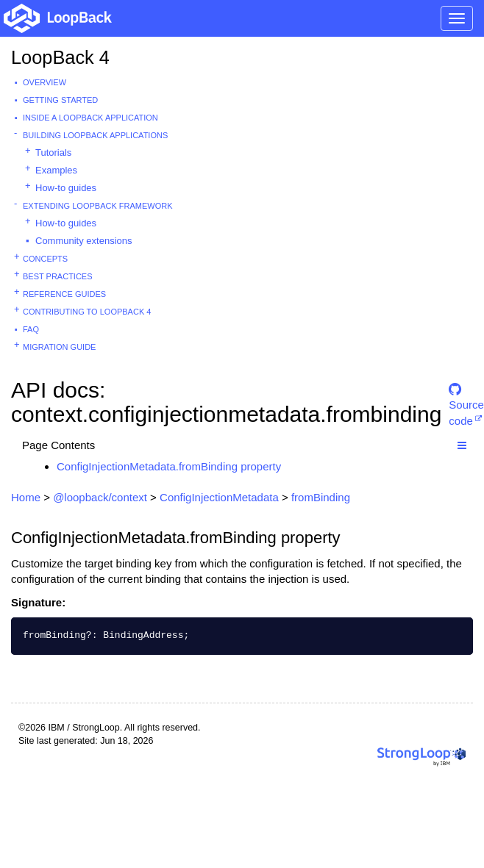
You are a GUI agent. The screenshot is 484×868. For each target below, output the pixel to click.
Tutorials (53, 153)
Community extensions (84, 241)
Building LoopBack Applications (95, 135)
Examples (56, 170)
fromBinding (321, 497)
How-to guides (66, 188)
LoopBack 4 (60, 57)
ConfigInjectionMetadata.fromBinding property (169, 466)
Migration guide (59, 347)
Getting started (60, 100)
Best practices (58, 276)
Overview (45, 82)
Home (26, 497)
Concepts (45, 259)
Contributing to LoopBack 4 (87, 312)
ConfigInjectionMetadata (219, 497)
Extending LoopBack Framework (98, 206)
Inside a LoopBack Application (90, 118)
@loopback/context (100, 497)
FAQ (31, 329)
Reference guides (64, 294)
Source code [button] (466, 396)
